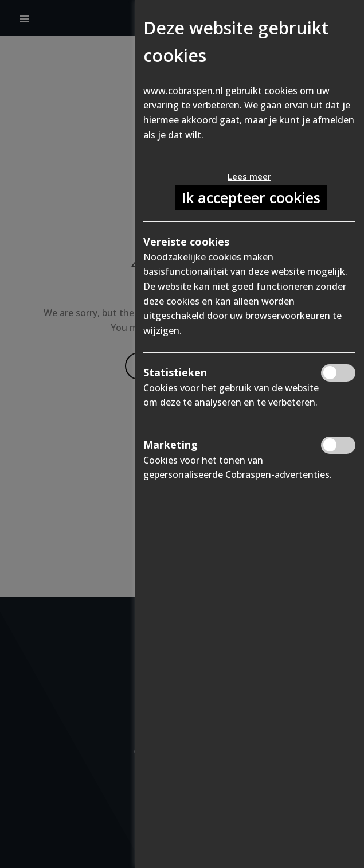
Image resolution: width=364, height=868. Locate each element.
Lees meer (249, 176)
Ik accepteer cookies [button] (251, 197)
